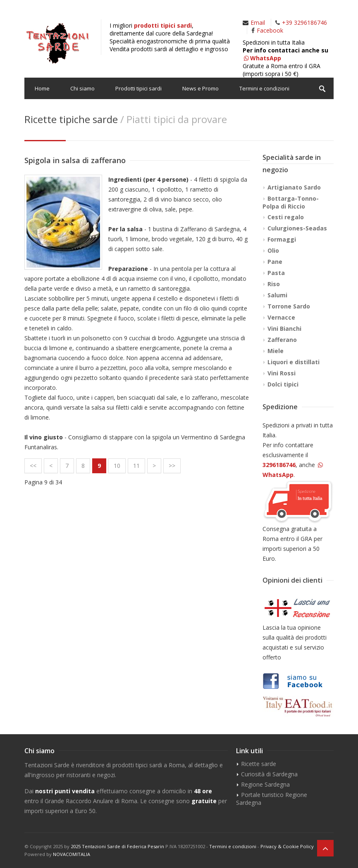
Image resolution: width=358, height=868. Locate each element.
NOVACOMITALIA (72, 854)
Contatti (44, 110)
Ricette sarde (259, 764)
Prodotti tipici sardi (138, 88)
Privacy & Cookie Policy (287, 846)
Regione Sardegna (265, 784)
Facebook (270, 30)
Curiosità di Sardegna (269, 774)
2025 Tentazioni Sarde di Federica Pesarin (117, 846)
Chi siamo (82, 88)
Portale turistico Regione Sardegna (272, 799)
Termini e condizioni (264, 88)
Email (258, 23)
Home (42, 88)
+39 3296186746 (304, 23)
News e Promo (200, 88)
